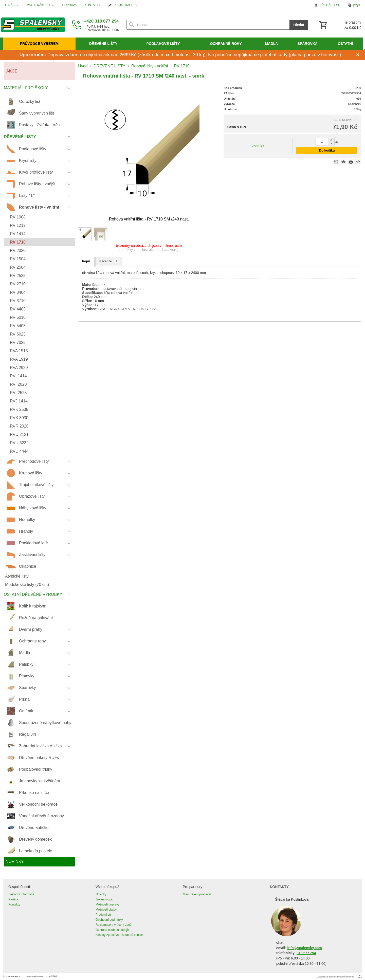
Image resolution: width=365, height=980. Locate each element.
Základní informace (21, 894)
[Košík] (340, 25)
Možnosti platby (106, 910)
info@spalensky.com (305, 948)
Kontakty (14, 904)
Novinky (101, 894)
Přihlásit (53, 976)
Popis (86, 261)
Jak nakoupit (104, 899)
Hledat (299, 25)
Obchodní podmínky (109, 920)
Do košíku (327, 150)
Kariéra (13, 899)
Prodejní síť (103, 915)
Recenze (109, 261)
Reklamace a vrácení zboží (114, 925)
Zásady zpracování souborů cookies (120, 935)
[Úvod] (33, 25)
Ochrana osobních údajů (112, 930)
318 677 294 (306, 953)
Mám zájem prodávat (197, 894)
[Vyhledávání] (208, 25)
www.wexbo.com (35, 976)
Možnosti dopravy (107, 904)
